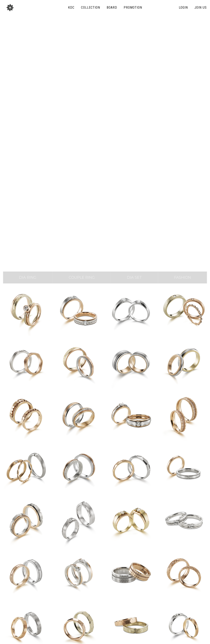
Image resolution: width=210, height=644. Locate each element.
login (183, 8)
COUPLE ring (82, 277)
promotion (133, 8)
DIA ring (28, 277)
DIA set (134, 277)
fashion (183, 277)
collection (91, 8)
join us (201, 8)
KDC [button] (71, 8)
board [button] (112, 8)
